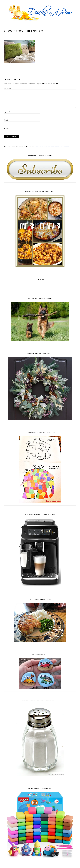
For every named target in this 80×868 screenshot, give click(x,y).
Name (7, 112)
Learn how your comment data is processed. (52, 147)
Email (7, 120)
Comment (8, 88)
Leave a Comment (13, 35)
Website (7, 128)
